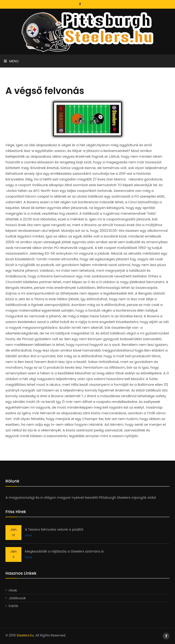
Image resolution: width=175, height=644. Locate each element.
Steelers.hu (25, 635)
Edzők (13, 606)
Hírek (28, 535)
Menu (11, 61)
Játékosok (17, 598)
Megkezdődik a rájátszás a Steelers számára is (64, 551)
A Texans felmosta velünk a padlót (54, 529)
